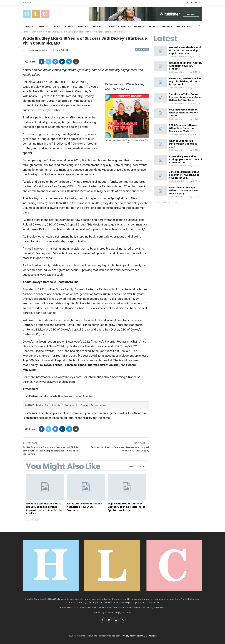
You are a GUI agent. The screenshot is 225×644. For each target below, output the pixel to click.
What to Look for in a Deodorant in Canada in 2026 (183, 144)
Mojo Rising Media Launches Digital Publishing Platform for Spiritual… (185, 81)
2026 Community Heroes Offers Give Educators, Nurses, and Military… (183, 128)
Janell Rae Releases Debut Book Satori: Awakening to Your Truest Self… (184, 175)
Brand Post (142, 49)
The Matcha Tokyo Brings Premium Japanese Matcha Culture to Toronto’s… (185, 97)
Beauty (82, 26)
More (180, 26)
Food (68, 26)
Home (152, 26)
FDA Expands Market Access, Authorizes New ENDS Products (185, 66)
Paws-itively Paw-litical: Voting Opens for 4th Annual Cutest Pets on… (185, 159)
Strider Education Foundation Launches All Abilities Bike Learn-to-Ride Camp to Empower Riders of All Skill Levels (51, 451)
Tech (55, 26)
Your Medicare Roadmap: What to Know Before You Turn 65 (184, 113)
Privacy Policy (129, 636)
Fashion (98, 26)
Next (38, 520)
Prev (30, 520)
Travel (41, 26)
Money (166, 26)
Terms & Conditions (147, 636)
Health (138, 26)
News (28, 26)
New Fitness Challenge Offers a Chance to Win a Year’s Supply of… (183, 190)
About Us (27, 3)
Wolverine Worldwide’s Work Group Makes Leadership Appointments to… (185, 50)
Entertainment (118, 26)
